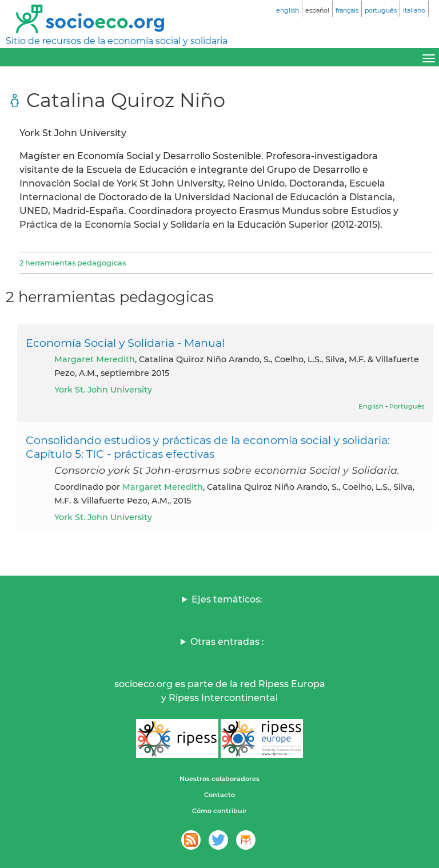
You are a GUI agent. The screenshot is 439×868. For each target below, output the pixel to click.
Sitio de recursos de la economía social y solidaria (117, 41)
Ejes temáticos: (227, 599)
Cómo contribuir (219, 811)
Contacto (219, 795)
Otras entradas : (227, 642)
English (371, 406)
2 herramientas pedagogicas (73, 263)
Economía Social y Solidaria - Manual (125, 343)
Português (407, 406)
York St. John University (103, 390)
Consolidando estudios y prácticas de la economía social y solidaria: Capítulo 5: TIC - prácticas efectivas (208, 447)
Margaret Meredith (95, 359)
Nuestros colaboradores (219, 779)
